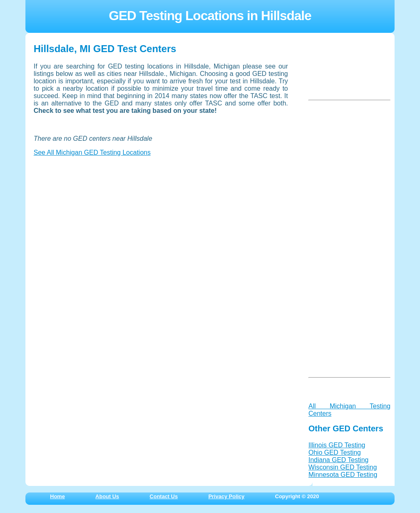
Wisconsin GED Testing (343, 467)
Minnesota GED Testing (343, 475)
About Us (107, 496)
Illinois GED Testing (337, 445)
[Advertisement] (95, 214)
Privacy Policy (226, 496)
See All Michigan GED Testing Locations (92, 152)
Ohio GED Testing (335, 452)
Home (57, 496)
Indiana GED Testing (338, 460)
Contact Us (164, 496)
